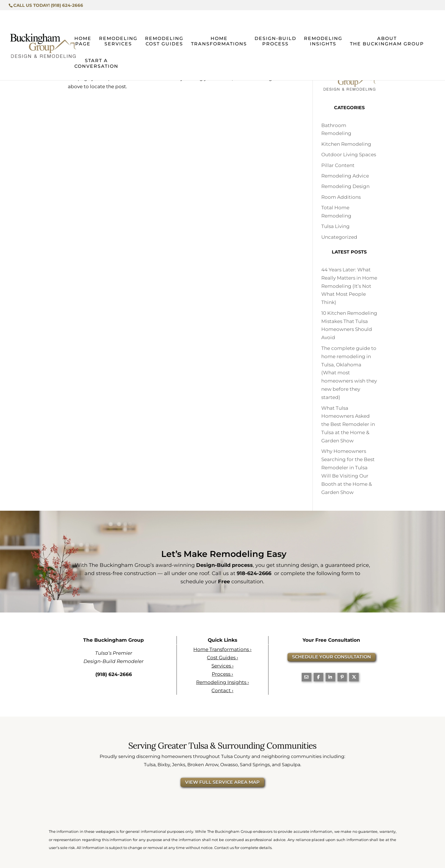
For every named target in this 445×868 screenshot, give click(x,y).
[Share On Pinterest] (342, 677)
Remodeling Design (345, 186)
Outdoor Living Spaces (349, 155)
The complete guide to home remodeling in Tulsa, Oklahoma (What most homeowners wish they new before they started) (349, 373)
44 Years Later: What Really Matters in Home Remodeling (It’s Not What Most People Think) (349, 286)
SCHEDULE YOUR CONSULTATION (331, 657)
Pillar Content (338, 165)
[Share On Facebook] (318, 677)
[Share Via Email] (307, 677)
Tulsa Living (335, 226)
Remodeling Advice (345, 176)
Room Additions (341, 197)
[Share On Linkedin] (330, 677)
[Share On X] (354, 677)
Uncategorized (339, 237)
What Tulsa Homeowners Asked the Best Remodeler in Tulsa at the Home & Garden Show (348, 424)
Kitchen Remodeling (346, 144)
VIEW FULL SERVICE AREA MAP (222, 782)
